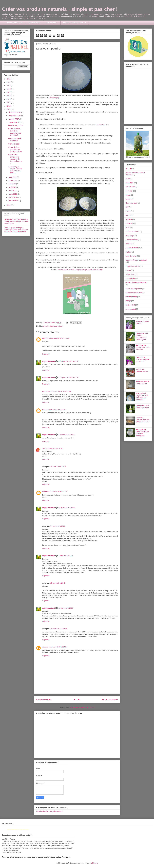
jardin (128, 227)
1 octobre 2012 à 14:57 (57, 410)
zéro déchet (130, 305)
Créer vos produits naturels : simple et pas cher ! (60, 9)
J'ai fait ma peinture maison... (143, 370)
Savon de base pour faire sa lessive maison (15, 149)
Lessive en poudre (15, 125)
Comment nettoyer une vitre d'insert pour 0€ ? (143, 420)
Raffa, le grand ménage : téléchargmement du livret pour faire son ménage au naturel (16, 230)
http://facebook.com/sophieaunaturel (49, 811)
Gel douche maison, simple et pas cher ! (143, 360)
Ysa (44, 448)
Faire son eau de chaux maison (143, 382)
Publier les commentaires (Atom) (82, 707)
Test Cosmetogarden (134, 289)
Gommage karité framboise (15, 139)
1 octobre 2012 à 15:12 (67, 435)
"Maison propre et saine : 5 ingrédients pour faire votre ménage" (80, 270)
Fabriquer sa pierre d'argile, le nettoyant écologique (142, 433)
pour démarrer (131, 256)
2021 (9, 79)
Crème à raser (14, 144)
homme (129, 215)
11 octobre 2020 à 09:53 (57, 647)
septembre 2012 (15, 122)
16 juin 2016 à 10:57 (66, 608)
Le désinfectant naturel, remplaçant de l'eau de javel (142, 337)
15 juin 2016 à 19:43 (58, 583)
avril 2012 (13, 191)
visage (128, 301)
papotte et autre (132, 248)
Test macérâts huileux (134, 293)
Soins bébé (130, 274)
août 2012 (13, 177)
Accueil (77, 699)
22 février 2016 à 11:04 (59, 492)
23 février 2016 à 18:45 (67, 508)
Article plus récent (44, 699)
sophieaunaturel (48, 361)
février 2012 (14, 197)
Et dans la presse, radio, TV (75, 23)
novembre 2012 (15, 116)
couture (129, 199)
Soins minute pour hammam (137, 282)
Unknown (46, 492)
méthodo (129, 244)
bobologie (129, 183)
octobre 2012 (14, 119)
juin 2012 (12, 184)
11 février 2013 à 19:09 (54, 448)
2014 (9, 103)
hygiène (129, 219)
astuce (128, 168)
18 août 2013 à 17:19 (58, 467)
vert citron (46, 391)
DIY (127, 207)
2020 (9, 82)
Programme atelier (133, 266)
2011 (9, 205)
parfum (128, 252)
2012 (9, 109)
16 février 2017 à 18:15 (59, 629)
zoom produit (131, 309)
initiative (129, 224)
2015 (9, 99)
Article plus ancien (110, 699)
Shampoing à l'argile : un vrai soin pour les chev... (15, 170)
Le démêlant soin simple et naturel (143, 407)
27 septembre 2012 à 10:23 (59, 338)
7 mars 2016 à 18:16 (66, 556)
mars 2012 (13, 194)
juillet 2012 (13, 180)
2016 (9, 96)
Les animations (34, 23)
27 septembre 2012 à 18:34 (61, 391)
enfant (128, 211)
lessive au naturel (132, 232)
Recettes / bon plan (15, 23)
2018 (9, 89)
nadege (45, 647)
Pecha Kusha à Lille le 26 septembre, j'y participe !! (15, 132)
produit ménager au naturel (53, 326)
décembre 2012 (15, 112)
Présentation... (52, 23)
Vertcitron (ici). (54, 98)
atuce (128, 179)
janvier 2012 (14, 201)
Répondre (46, 354)
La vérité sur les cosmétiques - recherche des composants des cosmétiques (16, 222)
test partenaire (131, 297)
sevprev (45, 338)
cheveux (129, 191)
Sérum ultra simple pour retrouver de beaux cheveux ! (15, 159)
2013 (9, 106)
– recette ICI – (101, 125)
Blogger (95, 863)
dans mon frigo (131, 203)
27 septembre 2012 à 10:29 (68, 378)
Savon (128, 270)
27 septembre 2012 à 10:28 (68, 361)
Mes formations (132, 240)
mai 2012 (12, 187)
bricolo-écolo (131, 187)
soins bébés (130, 278)
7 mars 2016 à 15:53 (58, 526)
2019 (9, 86)
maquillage (130, 236)
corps (128, 195)
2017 (9, 92)
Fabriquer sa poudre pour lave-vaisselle (143, 348)
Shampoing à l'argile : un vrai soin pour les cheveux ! (142, 397)
